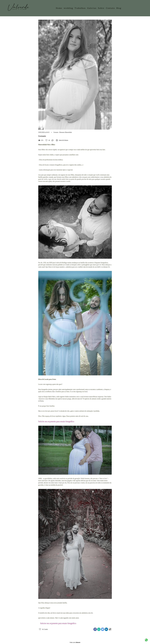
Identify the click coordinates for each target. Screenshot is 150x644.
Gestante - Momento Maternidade (63, 132)
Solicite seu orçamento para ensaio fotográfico (56, 421)
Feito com (75, 642)
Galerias (92, 8)
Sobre (101, 8)
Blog (119, 8)
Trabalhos (80, 8)
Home (59, 8)
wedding (68, 8)
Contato (110, 8)
